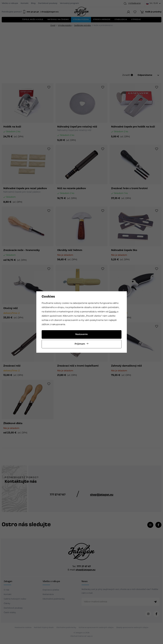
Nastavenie (82, 334)
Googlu (113, 312)
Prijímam (80, 344)
